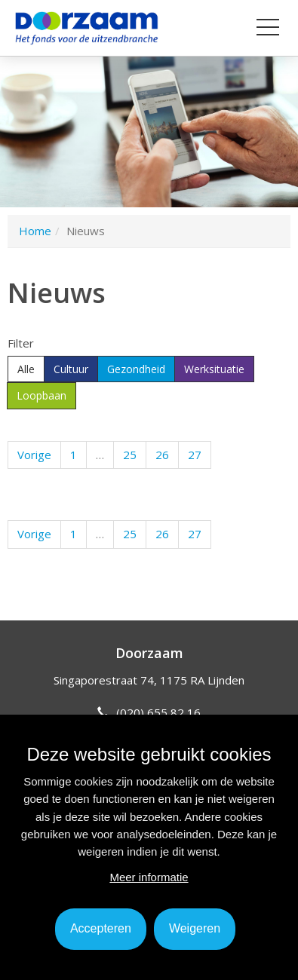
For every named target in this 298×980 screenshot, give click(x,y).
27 (195, 455)
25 (130, 455)
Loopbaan (41, 395)
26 (162, 455)
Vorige (34, 455)
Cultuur (71, 369)
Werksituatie (214, 369)
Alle (26, 369)
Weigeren (195, 928)
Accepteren (101, 928)
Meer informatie (149, 877)
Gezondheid (136, 369)
